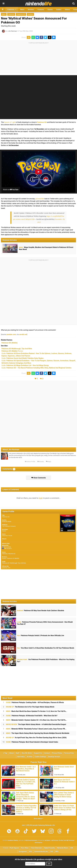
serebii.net (23, 334)
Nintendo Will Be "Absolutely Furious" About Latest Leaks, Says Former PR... (36, 729)
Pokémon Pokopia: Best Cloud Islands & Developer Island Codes (32, 742)
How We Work (27, 753)
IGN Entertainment (31, 840)
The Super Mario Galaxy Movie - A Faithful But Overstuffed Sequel (36, 724)
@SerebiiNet (40, 199)
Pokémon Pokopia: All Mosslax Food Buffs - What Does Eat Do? (32, 716)
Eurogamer (23, 851)
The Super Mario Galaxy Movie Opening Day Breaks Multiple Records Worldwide (38, 733)
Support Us (38, 753)
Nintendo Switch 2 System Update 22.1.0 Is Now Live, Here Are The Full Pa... (36, 720)
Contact (47, 753)
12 (13, 639)
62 (13, 664)
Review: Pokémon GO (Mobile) (11, 558)
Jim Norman (13, 31)
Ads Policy (21, 757)
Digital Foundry (50, 848)
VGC (31, 851)
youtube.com (11, 334)
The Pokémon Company (9, 526)
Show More (39, 819)
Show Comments (39, 478)
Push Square (14, 848)
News (4, 14)
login (41, 498)
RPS (57, 851)
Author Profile (30, 462)
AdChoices (55, 840)
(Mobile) (10, 343)
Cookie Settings (40, 757)
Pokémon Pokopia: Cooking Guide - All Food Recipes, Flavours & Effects (35, 702)
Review (12, 351)
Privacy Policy (57, 753)
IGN (72, 848)
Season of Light (10, 122)
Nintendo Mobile (7, 521)
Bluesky (41, 462)
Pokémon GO (42, 122)
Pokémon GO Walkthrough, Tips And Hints (14, 563)
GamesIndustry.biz (41, 851)
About (11, 753)
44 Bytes (47, 840)
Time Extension (36, 848)
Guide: (23, 358)
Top (5, 753)
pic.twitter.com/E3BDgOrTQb (24, 219)
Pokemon (11, 14)
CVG (52, 851)
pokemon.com (6, 568)
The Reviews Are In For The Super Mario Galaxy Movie (30, 707)
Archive (30, 757)
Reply (49, 462)
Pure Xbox (25, 848)
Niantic (4, 531)
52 (13, 627)
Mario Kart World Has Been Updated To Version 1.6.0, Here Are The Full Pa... (37, 711)
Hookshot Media (13, 840)
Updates (30, 14)
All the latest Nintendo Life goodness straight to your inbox (38, 859)
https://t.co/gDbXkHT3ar (55, 216)
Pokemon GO (21, 14)
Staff (18, 753)
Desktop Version (54, 757)
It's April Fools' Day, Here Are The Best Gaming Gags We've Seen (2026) (36, 738)
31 (13, 615)
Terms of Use (69, 753)
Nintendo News (63, 848)
